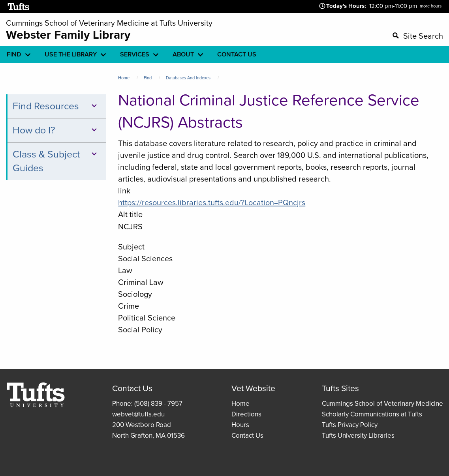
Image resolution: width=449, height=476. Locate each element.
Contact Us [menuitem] (237, 54)
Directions (246, 414)
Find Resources (56, 106)
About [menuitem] (183, 54)
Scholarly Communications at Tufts (372, 414)
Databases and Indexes (188, 78)
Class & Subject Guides (56, 161)
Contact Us (247, 436)
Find (148, 78)
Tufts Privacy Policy (350, 425)
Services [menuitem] (135, 54)
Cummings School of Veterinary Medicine (382, 404)
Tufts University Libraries (358, 436)
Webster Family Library (68, 35)
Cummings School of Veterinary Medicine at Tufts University (109, 23)
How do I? (56, 130)
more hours (431, 6)
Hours (240, 425)
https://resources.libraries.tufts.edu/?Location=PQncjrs (212, 202)
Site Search (423, 36)
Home (124, 78)
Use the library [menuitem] (71, 54)
